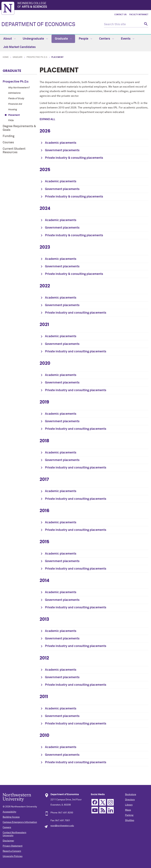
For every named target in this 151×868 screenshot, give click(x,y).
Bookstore (131, 794)
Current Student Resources (14, 151)
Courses (8, 143)
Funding (9, 136)
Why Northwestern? (19, 88)
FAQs (11, 120)
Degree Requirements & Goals (19, 128)
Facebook (95, 802)
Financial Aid (15, 104)
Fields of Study (16, 99)
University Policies (13, 856)
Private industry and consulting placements (76, 313)
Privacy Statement (13, 846)
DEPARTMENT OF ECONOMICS (38, 25)
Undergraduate (35, 39)
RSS (103, 810)
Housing (13, 110)
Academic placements (61, 143)
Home (6, 57)
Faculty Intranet (139, 15)
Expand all (47, 119)
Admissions (14, 93)
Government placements (62, 150)
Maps (128, 810)
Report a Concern (12, 851)
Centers (107, 39)
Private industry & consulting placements (74, 158)
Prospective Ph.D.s (37, 57)
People (85, 39)
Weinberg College (84, 5)
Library (129, 805)
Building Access (11, 817)
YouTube (95, 810)
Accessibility (9, 812)
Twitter (103, 802)
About (10, 39)
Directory (130, 800)
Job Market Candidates (19, 47)
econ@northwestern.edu (62, 826)
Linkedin (110, 810)
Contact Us (120, 15)
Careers (7, 827)
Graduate (63, 39)
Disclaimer (8, 841)
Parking (129, 815)
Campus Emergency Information (20, 822)
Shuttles (130, 820)
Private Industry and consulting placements (76, 429)
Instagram (110, 802)
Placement (14, 115)
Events (128, 39)
